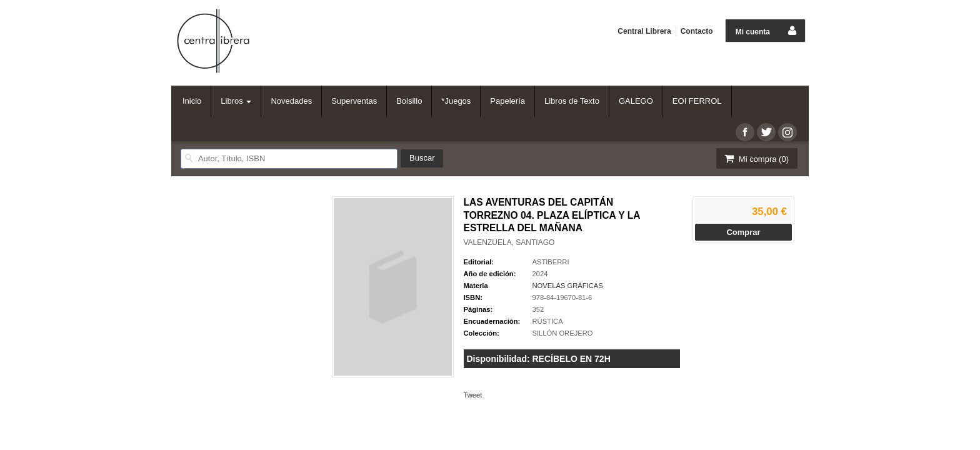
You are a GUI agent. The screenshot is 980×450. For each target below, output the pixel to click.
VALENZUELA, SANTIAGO (509, 242)
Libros (236, 101)
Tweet (473, 395)
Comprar (743, 232)
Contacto (697, 31)
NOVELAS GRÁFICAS (568, 286)
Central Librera (644, 31)
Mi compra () (756, 158)
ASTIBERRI (551, 262)
